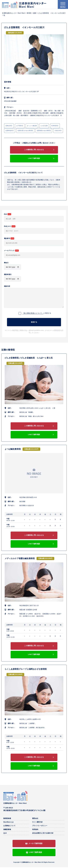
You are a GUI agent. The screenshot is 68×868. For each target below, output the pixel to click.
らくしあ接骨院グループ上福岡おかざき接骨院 (26, 670)
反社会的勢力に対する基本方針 (43, 834)
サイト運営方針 (37, 823)
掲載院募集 (7, 830)
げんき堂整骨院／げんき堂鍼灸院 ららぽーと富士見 (29, 359)
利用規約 (35, 830)
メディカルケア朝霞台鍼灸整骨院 (20, 559)
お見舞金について (9, 826)
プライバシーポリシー (40, 826)
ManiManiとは (8, 823)
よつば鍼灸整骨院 (13, 450)
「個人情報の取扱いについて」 (33, 314)
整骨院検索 (7, 819)
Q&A (5, 834)
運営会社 (35, 819)
